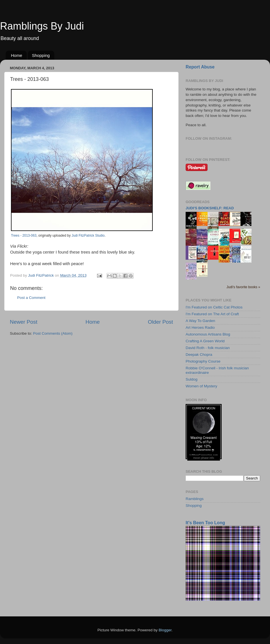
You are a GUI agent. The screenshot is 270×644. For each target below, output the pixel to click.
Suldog (192, 379)
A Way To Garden (200, 321)
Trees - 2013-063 (24, 236)
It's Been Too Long (205, 523)
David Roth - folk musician (208, 348)
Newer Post (24, 322)
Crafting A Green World (205, 341)
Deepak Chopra (199, 355)
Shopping (41, 55)
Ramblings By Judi (42, 26)
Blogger (165, 630)
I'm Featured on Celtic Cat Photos (214, 307)
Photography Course (203, 361)
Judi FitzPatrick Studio (88, 236)
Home (17, 55)
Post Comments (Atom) (53, 333)
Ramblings (195, 499)
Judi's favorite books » (243, 287)
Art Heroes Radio (200, 327)
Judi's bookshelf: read (210, 208)
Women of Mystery (201, 386)
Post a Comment (31, 298)
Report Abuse (200, 67)
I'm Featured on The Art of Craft (212, 314)
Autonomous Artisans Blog (208, 334)
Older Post (160, 322)
